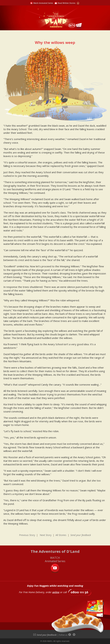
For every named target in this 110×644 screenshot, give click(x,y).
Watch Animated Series (43, 3)
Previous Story (27, 535)
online (56, 592)
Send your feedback (45, 635)
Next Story (46, 535)
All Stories (61, 535)
